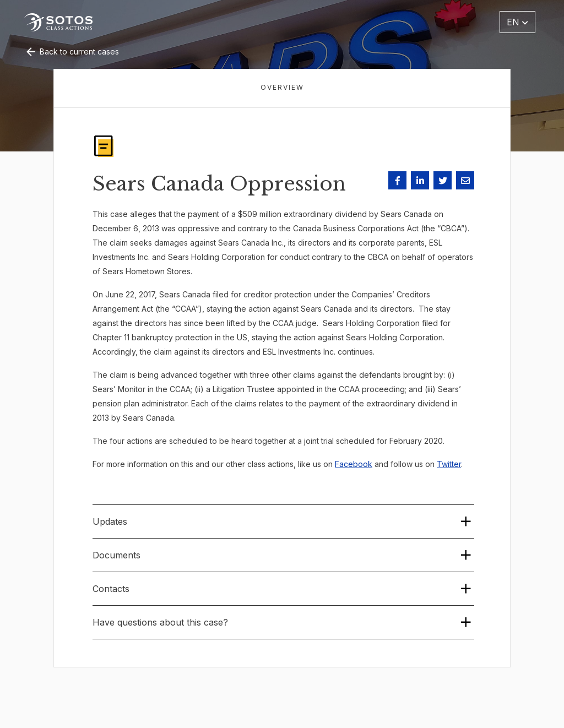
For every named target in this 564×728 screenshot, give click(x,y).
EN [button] (517, 22)
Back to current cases (72, 51)
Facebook (354, 464)
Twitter (449, 464)
